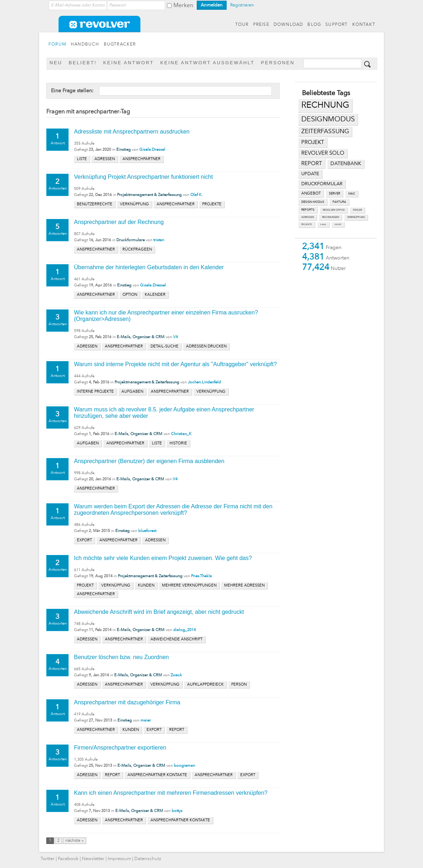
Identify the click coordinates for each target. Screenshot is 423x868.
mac (352, 194)
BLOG (314, 25)
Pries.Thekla (201, 576)
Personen (278, 63)
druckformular (322, 184)
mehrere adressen (244, 586)
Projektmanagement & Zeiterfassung (149, 195)
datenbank (346, 164)
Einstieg (124, 150)
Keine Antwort (128, 63)
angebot (311, 194)
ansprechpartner (141, 159)
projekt (313, 143)
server (334, 194)
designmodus (328, 120)
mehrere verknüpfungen (189, 586)
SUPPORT (336, 25)
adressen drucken (206, 347)
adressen (308, 217)
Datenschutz (148, 859)
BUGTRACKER (120, 45)
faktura (339, 202)
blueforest (147, 531)
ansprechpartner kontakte (157, 775)
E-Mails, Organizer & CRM (141, 337)
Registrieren (242, 5)
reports (308, 210)
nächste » (75, 841)
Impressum (119, 859)
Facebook (68, 859)
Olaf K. (196, 195)
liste (82, 159)
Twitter (48, 859)
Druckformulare (131, 240)
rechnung (325, 106)
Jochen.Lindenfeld (204, 382)
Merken (183, 6)
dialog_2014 (184, 630)
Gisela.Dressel (152, 150)
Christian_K (181, 434)
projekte (307, 225)
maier (146, 721)
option (130, 295)
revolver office (334, 210)
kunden (146, 586)
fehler (357, 210)
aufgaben (132, 392)
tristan (159, 240)
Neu (56, 63)
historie (178, 444)
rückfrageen (137, 250)
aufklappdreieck (205, 685)
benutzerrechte (95, 204)
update (310, 174)
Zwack (176, 675)
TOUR (242, 25)
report (312, 164)
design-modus (313, 202)
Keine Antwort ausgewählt (207, 63)
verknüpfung (356, 217)
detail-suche (164, 347)
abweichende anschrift (176, 640)
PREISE (261, 25)
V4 (175, 337)
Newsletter (93, 859)
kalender (155, 295)
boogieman (184, 766)
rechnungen (331, 217)
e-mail (323, 225)
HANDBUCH (85, 45)
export (338, 225)
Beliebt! (83, 63)
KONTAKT (364, 25)
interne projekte (95, 392)
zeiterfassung (325, 132)
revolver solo (323, 153)
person (239, 685)
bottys (177, 811)
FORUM (57, 45)
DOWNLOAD (289, 25)
